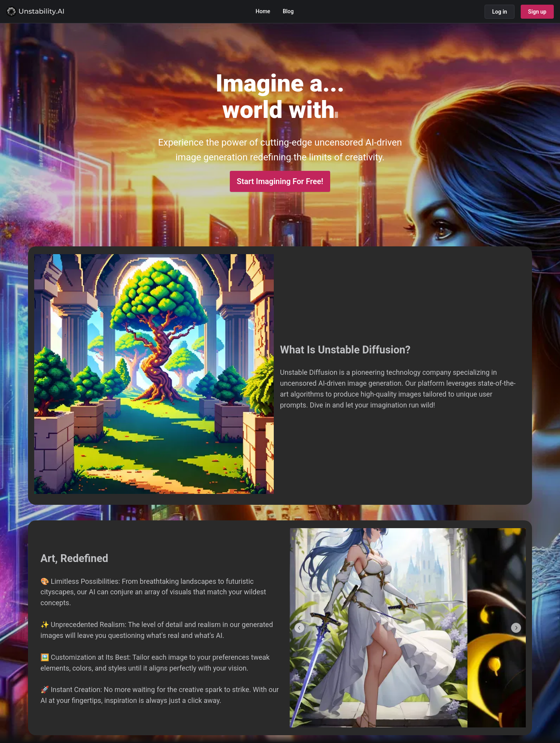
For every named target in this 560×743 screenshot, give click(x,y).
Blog (288, 11)
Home (263, 11)
